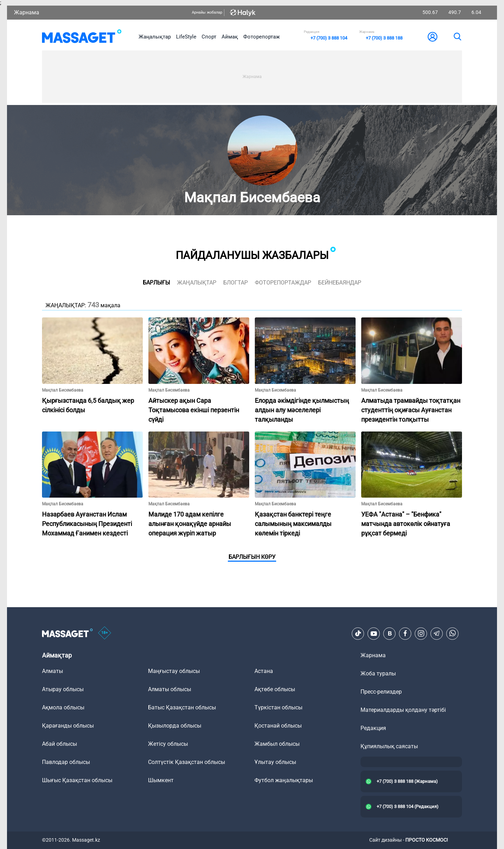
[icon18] (105, 633)
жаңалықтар (197, 283)
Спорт (209, 37)
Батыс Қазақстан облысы (182, 707)
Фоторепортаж (261, 37)
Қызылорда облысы (175, 726)
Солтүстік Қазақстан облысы (187, 762)
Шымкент (161, 780)
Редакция (373, 728)
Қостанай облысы (278, 726)
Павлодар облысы (66, 762)
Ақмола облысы (63, 707)
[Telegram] (437, 633)
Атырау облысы (63, 689)
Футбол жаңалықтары (284, 780)
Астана (264, 671)
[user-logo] (433, 37)
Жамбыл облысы (277, 744)
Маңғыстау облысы (174, 671)
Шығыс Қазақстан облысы (77, 780)
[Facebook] (405, 633)
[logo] (82, 37)
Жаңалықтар (155, 37)
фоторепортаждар (283, 283)
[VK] (390, 633)
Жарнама (27, 12)
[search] (457, 37)
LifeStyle (186, 37)
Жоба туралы (378, 673)
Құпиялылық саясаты (389, 746)
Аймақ (230, 37)
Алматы (52, 671)
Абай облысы (59, 744)
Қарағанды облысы (68, 726)
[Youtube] (374, 633)
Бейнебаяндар (340, 283)
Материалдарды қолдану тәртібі (403, 710)
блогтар (236, 283)
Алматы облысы (170, 689)
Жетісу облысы (168, 744)
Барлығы (156, 283)
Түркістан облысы (278, 707)
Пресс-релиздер (381, 692)
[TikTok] (358, 633)
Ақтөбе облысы (275, 689)
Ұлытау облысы (275, 762)
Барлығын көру (252, 557)
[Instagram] (421, 633)
